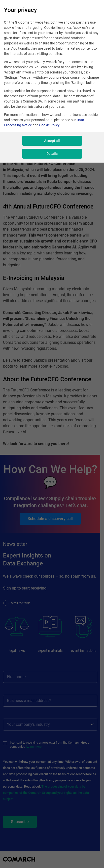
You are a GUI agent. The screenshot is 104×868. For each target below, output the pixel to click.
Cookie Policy (49, 125)
